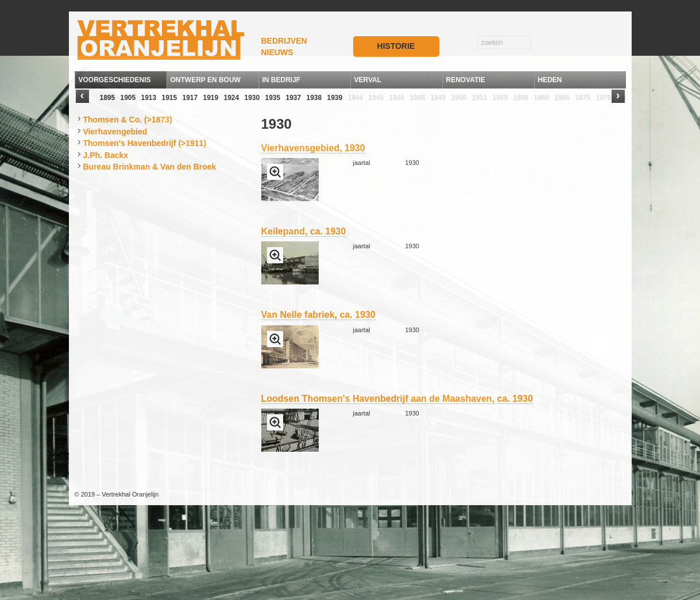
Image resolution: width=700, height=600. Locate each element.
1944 (356, 98)
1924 (232, 98)
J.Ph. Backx (106, 155)
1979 (604, 98)
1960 (542, 98)
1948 (418, 98)
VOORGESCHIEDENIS (115, 80)
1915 (170, 98)
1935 (273, 98)
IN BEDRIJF (282, 80)
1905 (128, 98)
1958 (521, 98)
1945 (376, 98)
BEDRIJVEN (284, 41)
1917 (190, 98)
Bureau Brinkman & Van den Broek (150, 167)
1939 (335, 98)
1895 (108, 98)
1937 (294, 98)
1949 (438, 98)
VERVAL (368, 80)
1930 (252, 98)
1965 (562, 98)
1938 (314, 98)
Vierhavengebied (115, 132)
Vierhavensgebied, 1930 (313, 148)
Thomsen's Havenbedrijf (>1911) (145, 143)
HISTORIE (396, 46)
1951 (480, 98)
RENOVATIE (466, 80)
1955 (500, 98)
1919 (211, 98)
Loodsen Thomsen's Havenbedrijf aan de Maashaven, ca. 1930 (397, 399)
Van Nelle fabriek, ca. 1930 (318, 315)
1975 (583, 98)
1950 (459, 98)
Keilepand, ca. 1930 (304, 231)
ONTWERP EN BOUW (206, 80)
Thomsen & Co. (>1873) (128, 120)
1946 (397, 98)
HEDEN (550, 80)
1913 (149, 98)
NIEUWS (277, 52)
